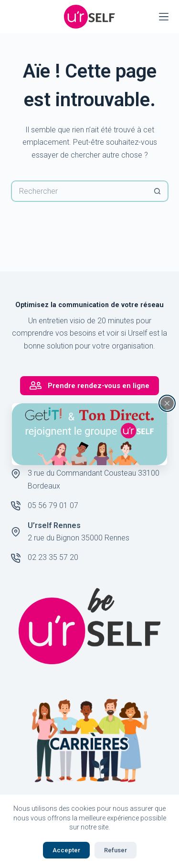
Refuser (116, 850)
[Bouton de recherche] (158, 191)
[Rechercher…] (79, 191)
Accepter (66, 850)
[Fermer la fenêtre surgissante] (167, 403)
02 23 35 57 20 (53, 557)
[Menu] (164, 17)
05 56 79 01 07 (53, 505)
